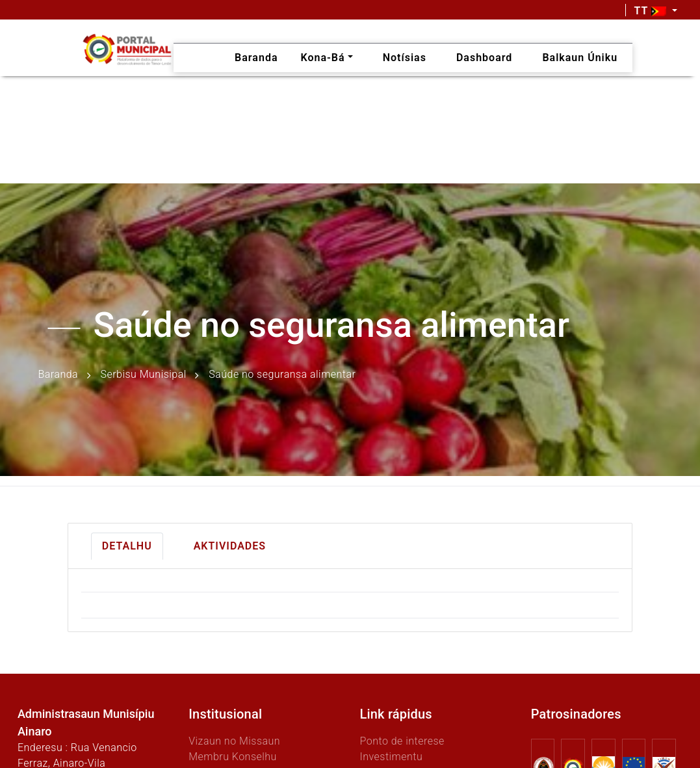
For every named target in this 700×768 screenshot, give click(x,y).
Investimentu (391, 757)
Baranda (58, 374)
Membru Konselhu (233, 757)
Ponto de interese (402, 741)
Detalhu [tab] (127, 546)
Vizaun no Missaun (234, 741)
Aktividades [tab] (230, 546)
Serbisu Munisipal (144, 374)
